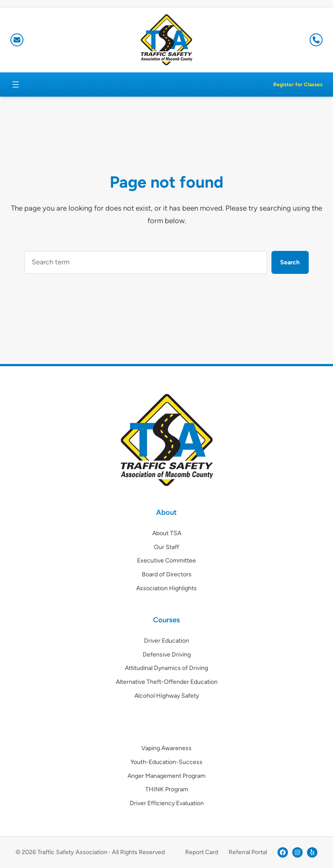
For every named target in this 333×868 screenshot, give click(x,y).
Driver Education (166, 641)
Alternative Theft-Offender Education (167, 682)
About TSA (167, 533)
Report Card (202, 852)
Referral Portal (248, 852)
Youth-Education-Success (166, 762)
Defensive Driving (167, 655)
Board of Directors (167, 574)
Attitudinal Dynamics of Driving (166, 668)
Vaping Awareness (166, 748)
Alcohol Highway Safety (167, 696)
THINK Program (167, 789)
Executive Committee (166, 561)
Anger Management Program (166, 776)
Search (290, 262)
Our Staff (166, 547)
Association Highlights (166, 588)
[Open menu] (16, 85)
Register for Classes (298, 85)
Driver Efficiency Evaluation (167, 803)
